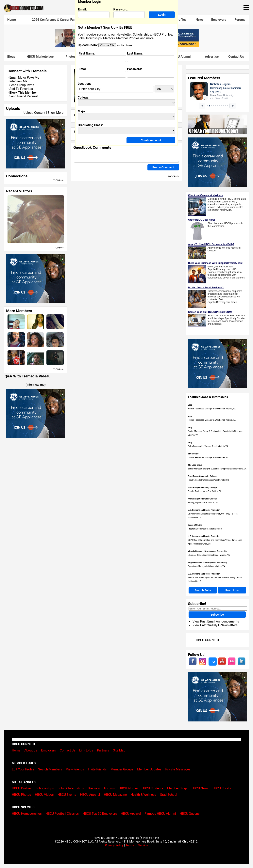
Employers (219, 20)
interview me (36, 385)
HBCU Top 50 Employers (100, 814)
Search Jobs (203, 590)
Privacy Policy (114, 845)
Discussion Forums (101, 788)
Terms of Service (137, 845)
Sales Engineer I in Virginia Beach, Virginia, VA (208, 446)
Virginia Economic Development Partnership (208, 551)
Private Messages (178, 769)
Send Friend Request (24, 96)
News (200, 20)
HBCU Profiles (22, 788)
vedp (190, 405)
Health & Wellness (143, 795)
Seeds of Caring (195, 525)
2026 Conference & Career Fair (54, 20)
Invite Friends (97, 769)
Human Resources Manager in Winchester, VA (208, 458)
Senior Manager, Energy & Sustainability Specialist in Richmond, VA (217, 469)
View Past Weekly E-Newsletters (215, 625)
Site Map (119, 750)
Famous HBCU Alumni (160, 814)
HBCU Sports (222, 788)
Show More (56, 113)
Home (12, 20)
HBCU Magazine (115, 795)
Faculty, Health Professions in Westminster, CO (208, 480)
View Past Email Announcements (216, 621)
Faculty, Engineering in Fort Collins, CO (205, 491)
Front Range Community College (202, 476)
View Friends (75, 769)
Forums (240, 20)
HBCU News (200, 788)
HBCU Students (152, 788)
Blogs (11, 57)
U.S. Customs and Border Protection (204, 510)
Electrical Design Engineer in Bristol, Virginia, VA (209, 555)
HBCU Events (67, 795)
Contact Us (236, 57)
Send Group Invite (22, 85)
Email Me (16, 78)
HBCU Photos (21, 795)
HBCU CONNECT (208, 640)
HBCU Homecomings (27, 814)
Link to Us (86, 750)
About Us (31, 750)
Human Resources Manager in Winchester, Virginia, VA (212, 409)
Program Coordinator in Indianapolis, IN (205, 529)
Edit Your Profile (23, 769)
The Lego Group (195, 465)
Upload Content (34, 113)
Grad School (169, 795)
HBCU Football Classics (62, 814)
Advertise (212, 57)
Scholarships (45, 788)
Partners (103, 750)
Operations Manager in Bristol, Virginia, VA (206, 566)
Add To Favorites (21, 89)
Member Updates (149, 769)
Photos (70, 57)
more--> (58, 180)
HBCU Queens (190, 814)
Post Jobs (232, 590)
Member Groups (122, 769)
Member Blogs (177, 788)
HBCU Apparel (90, 795)
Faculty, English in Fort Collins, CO (203, 503)
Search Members (50, 769)
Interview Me (18, 81)
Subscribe (217, 615)
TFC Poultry (193, 454)
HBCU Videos (44, 795)
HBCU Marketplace (40, 57)
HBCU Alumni (128, 788)
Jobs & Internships (71, 788)
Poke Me (33, 78)
